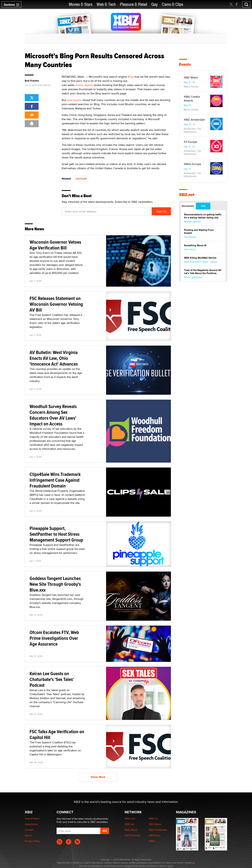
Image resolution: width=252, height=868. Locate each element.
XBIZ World (131, 830)
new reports (74, 100)
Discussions (188, 206)
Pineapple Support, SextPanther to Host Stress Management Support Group (56, 534)
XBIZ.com (130, 819)
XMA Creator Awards (192, 99)
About (28, 835)
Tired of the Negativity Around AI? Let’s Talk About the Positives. (203, 272)
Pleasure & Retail (133, 4)
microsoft (81, 179)
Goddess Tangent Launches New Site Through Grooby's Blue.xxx (55, 584)
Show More (98, 777)
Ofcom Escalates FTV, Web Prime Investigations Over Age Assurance (54, 638)
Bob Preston (32, 81)
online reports (84, 85)
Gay (154, 4)
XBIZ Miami (191, 77)
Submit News (32, 819)
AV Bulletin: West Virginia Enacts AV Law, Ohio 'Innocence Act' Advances (54, 358)
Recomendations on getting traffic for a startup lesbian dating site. (203, 216)
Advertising (31, 824)
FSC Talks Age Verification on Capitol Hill (57, 734)
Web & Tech (106, 4)
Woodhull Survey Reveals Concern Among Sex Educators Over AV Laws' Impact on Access (53, 415)
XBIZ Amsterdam (194, 120)
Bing (131, 77)
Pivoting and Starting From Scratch (199, 232)
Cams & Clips (173, 4)
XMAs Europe (192, 164)
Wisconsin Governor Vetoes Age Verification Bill (55, 245)
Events (185, 64)
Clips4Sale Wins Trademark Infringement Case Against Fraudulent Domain (55, 480)
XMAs (152, 841)
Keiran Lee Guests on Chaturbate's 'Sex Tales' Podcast (52, 679)
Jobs (203, 206)
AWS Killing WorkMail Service (200, 258)
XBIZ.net (187, 195)
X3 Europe (190, 142)
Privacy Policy (32, 841)
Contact (29, 830)
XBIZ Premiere (133, 835)
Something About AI (195, 245)
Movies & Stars (81, 4)
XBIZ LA (153, 819)
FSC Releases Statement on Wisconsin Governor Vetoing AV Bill (56, 304)
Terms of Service (159, 866)
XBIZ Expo (154, 835)
